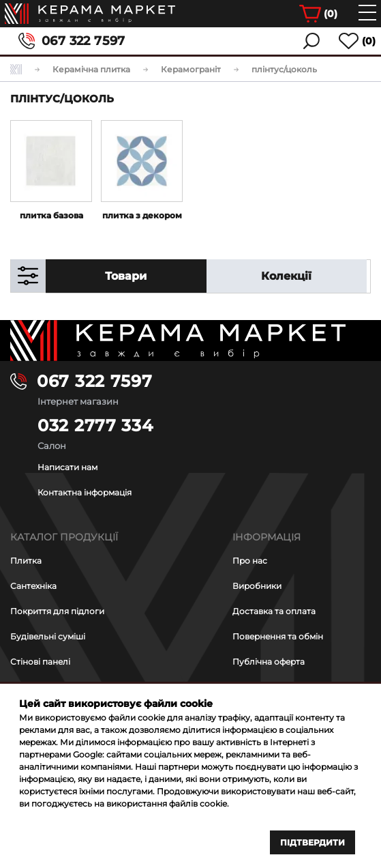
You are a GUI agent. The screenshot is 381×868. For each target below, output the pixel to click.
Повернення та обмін (278, 636)
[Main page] (190, 341)
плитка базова (51, 215)
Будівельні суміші (48, 636)
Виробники (257, 586)
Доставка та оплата (274, 611)
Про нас (250, 561)
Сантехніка (33, 586)
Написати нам (67, 467)
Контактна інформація (85, 492)
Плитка (26, 561)
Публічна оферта (269, 662)
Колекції (286, 276)
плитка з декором (142, 215)
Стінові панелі (40, 662)
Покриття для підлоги (57, 611)
